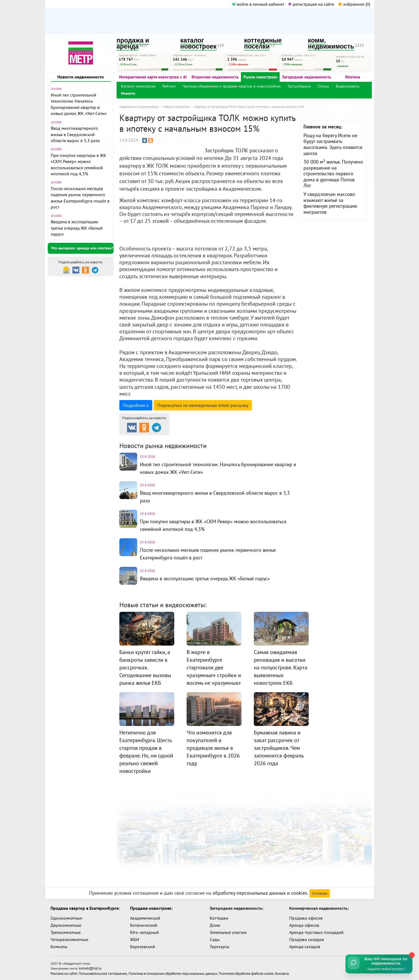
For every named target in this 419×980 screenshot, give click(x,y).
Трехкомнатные (66, 932)
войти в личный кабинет (258, 4)
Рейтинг (169, 86)
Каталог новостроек (138, 86)
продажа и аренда (133, 43)
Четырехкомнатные (69, 939)
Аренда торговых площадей (316, 932)
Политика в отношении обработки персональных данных (163, 972)
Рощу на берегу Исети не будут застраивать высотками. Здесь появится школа (333, 144)
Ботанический (144, 925)
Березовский (143, 947)
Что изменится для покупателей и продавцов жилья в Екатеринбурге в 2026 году (213, 748)
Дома (215, 925)
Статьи (323, 86)
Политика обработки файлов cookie (230, 972)
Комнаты (59, 947)
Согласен (320, 893)
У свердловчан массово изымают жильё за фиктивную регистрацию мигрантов (330, 203)
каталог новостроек (198, 43)
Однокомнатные (66, 918)
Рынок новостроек (260, 77)
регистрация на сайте (311, 4)
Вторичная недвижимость (215, 77)
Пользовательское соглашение (99, 972)
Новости (128, 93)
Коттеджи (219, 918)
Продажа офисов (306, 918)
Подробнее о (136, 405)
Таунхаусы (220, 947)
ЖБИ (135, 939)
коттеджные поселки (263, 43)
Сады (215, 939)
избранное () (354, 4)
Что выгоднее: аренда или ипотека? (82, 248)
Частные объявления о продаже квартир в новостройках (232, 86)
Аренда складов (305, 947)
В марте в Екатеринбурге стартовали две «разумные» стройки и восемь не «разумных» (214, 668)
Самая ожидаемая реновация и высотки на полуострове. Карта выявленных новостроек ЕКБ (281, 668)
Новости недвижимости (81, 77)
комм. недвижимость (331, 43)
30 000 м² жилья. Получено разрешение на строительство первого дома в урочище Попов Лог (333, 174)
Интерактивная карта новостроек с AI (153, 77)
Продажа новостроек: (151, 908)
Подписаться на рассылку (203, 405)
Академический (145, 918)
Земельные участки (228, 932)
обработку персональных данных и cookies (260, 893)
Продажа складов (306, 939)
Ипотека (353, 77)
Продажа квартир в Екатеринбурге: (85, 908)
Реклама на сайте (63, 972)
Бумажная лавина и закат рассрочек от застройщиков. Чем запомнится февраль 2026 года (279, 748)
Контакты (263, 972)
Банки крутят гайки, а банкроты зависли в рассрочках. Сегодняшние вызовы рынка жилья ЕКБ (145, 668)
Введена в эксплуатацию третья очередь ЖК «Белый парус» (77, 228)
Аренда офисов (304, 925)
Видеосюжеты (348, 86)
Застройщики (299, 86)
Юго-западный (144, 932)
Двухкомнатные (66, 925)
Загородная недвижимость (306, 77)
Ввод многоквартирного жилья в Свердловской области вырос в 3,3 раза (75, 134)
